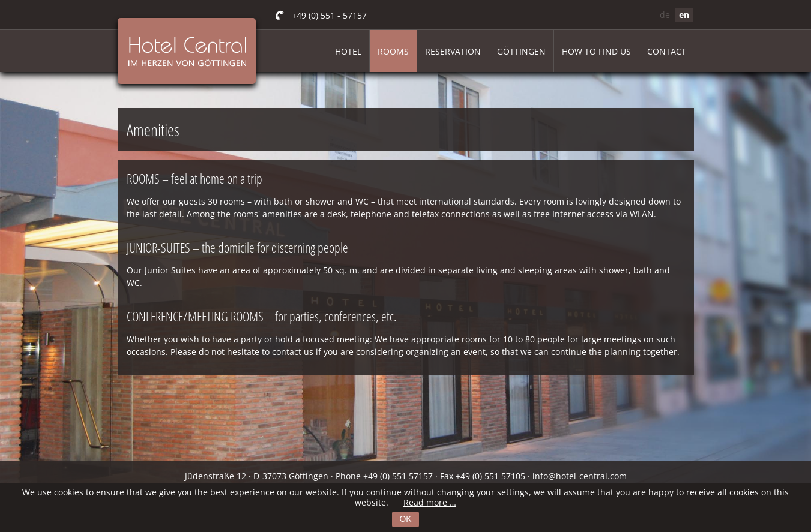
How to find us (596, 51)
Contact (667, 51)
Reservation (453, 51)
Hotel (348, 51)
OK (405, 519)
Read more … (430, 502)
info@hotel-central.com (580, 476)
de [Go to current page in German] (665, 15)
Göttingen (521, 51)
